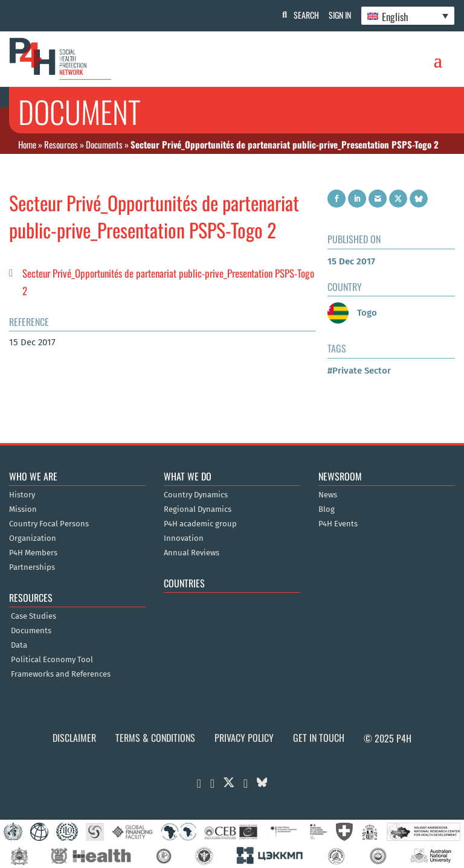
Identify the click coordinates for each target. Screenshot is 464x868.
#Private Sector (359, 371)
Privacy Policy (244, 738)
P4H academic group (200, 524)
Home (27, 144)
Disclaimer (74, 738)
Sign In (337, 15)
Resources (61, 144)
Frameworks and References (61, 674)
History (22, 495)
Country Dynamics (196, 495)
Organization (33, 538)
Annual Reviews (192, 553)
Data (19, 645)
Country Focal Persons (49, 524)
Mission (23, 509)
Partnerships (32, 567)
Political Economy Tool (52, 660)
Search (301, 15)
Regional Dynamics (198, 509)
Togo (352, 313)
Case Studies (34, 616)
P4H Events (338, 524)
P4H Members (33, 553)
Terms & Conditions (155, 738)
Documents (104, 144)
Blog (327, 509)
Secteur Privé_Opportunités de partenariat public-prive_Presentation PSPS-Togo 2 (168, 282)
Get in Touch (319, 738)
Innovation (184, 538)
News (328, 495)
